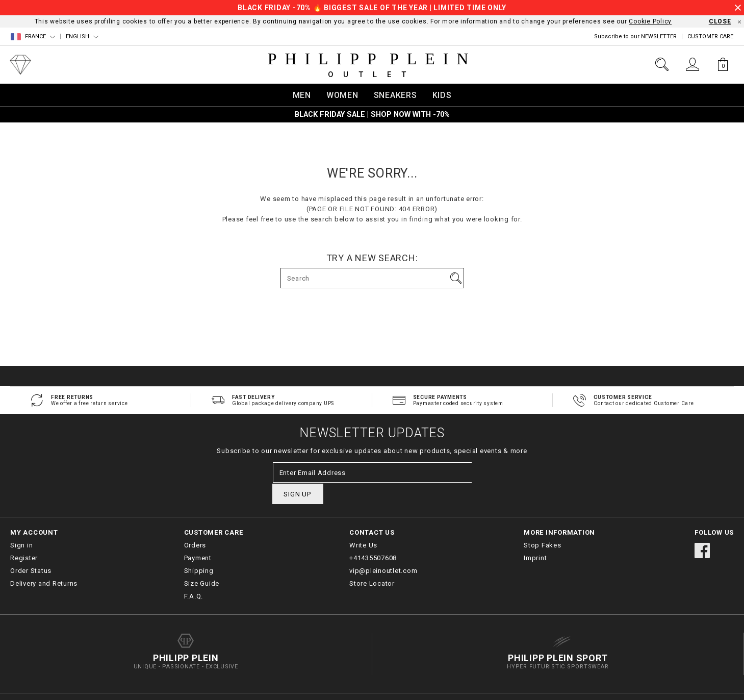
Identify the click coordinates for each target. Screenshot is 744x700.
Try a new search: (372, 258)
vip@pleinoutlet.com (383, 550)
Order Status (31, 550)
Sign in (21, 525)
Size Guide (202, 563)
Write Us (363, 525)
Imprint (535, 537)
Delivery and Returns (44, 563)
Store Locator (372, 563)
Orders (195, 525)
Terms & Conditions (655, 686)
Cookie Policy (650, 21)
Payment (198, 537)
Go (456, 278)
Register (24, 537)
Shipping (199, 550)
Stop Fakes (543, 525)
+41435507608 (373, 537)
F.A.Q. (194, 576)
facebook (702, 530)
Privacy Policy (715, 686)
